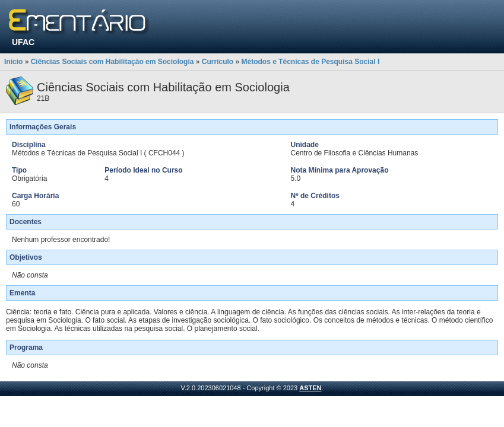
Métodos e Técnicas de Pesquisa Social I (310, 62)
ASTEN (310, 388)
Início (13, 62)
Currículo (218, 62)
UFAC (23, 42)
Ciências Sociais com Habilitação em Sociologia (112, 62)
